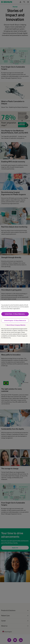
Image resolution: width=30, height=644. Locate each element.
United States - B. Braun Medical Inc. (15, 314)
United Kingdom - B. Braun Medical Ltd (15, 320)
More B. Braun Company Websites (15, 325)
